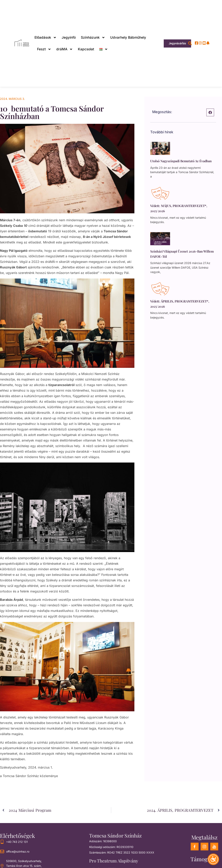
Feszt (44, 49)
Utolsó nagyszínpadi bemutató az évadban (181, 161)
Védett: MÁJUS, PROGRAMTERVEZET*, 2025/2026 (179, 208)
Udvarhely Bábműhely (128, 37)
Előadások (45, 38)
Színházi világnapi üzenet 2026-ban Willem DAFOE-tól (182, 254)
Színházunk (93, 38)
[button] (190, 43)
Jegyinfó (69, 37)
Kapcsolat (86, 49)
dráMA (65, 49)
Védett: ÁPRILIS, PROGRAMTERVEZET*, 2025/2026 (180, 304)
